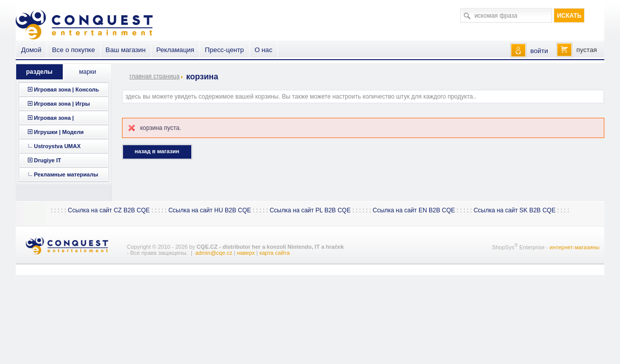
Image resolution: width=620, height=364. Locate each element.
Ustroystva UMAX (57, 146)
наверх (246, 253)
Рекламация (175, 50)
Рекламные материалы (66, 174)
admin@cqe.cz (214, 253)
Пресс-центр (224, 50)
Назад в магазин (157, 151)
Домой (31, 50)
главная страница (155, 76)
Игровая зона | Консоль (66, 89)
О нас (263, 50)
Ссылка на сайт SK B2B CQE (515, 210)
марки (88, 72)
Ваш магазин (126, 50)
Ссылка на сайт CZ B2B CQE (109, 210)
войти (539, 51)
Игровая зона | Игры (62, 104)
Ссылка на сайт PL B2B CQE (310, 210)
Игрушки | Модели (59, 132)
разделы (39, 72)
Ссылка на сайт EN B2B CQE (414, 210)
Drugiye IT (48, 160)
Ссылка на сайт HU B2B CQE (210, 210)
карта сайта (274, 253)
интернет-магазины (575, 247)
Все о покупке (74, 50)
